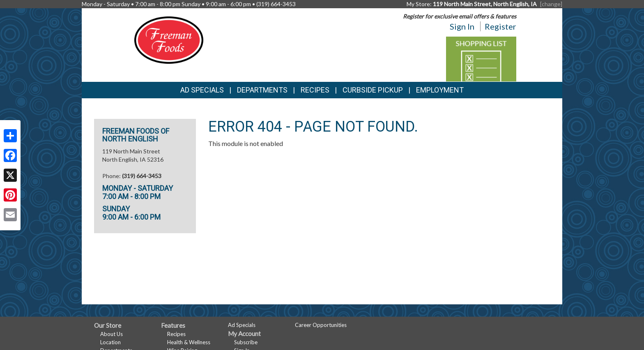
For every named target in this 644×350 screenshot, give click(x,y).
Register (500, 26)
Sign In (462, 26)
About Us (112, 334)
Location (110, 342)
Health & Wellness (189, 342)
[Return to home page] (169, 39)
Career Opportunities (321, 325)
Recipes (315, 90)
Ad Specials (202, 90)
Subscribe (246, 342)
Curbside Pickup (373, 90)
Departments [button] (262, 90)
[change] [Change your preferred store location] (551, 4)
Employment (440, 90)
